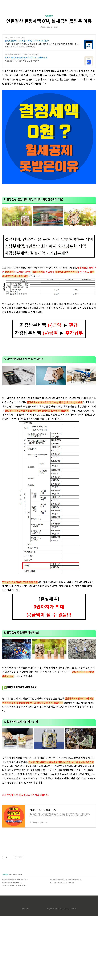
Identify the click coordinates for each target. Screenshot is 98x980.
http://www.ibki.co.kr (13, 38)
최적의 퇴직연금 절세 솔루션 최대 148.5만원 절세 (26, 58)
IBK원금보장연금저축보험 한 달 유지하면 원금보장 (27, 41)
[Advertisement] (49, 366)
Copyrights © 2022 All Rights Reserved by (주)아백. (62, 941)
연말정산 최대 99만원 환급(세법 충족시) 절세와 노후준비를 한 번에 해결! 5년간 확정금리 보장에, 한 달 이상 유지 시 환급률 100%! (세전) (42, 46)
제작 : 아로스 (26, 941)
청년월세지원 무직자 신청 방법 (11, 915)
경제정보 (49, 16)
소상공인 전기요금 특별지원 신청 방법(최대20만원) (65, 912)
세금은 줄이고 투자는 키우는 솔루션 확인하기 (22, 61)
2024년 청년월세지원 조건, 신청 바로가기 (14, 918)
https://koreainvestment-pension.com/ (20, 54)
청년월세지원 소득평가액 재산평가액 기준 (14, 912)
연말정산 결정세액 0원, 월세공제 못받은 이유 (49, 21)
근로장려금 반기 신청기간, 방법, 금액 (61, 915)
